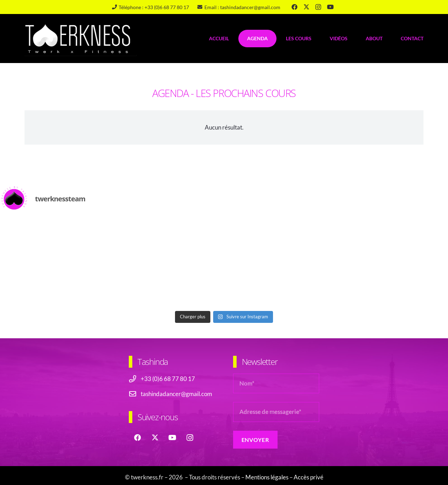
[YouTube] (330, 7)
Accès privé (309, 477)
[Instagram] (318, 7)
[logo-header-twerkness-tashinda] (80, 39)
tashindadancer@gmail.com (176, 394)
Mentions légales (267, 477)
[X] (306, 7)
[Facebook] (294, 7)
